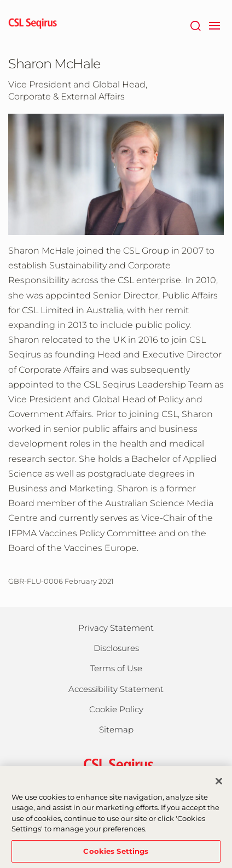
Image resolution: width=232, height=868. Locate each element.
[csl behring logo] (116, 766)
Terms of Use (116, 668)
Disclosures (116, 648)
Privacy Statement (116, 628)
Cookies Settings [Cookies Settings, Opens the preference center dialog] (116, 856)
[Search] (195, 25)
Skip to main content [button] (0, 0)
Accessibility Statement (116, 689)
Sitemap (116, 729)
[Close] (219, 786)
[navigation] (214, 25)
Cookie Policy (116, 709)
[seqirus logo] (33, 25)
